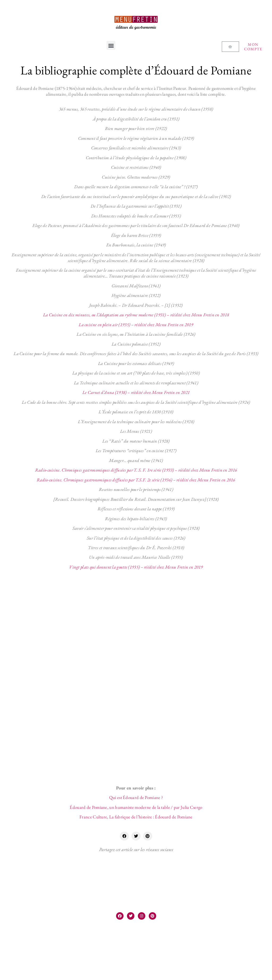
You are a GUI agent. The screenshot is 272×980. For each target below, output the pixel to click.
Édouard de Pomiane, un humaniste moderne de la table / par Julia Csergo (136, 807)
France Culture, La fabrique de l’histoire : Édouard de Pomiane (136, 817)
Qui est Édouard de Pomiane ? (136, 797)
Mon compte (253, 47)
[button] (111, 45)
